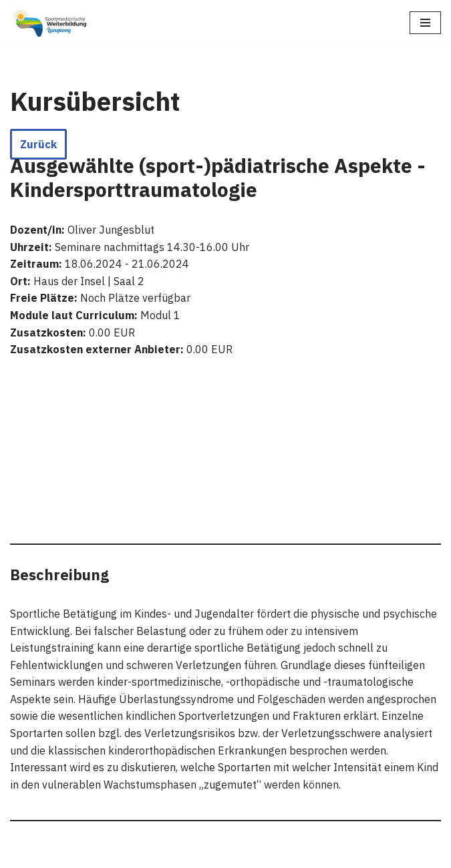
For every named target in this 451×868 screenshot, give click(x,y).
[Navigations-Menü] (425, 23)
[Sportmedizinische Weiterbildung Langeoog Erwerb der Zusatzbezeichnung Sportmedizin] (50, 23)
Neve (23, 853)
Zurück (38, 144)
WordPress (148, 853)
